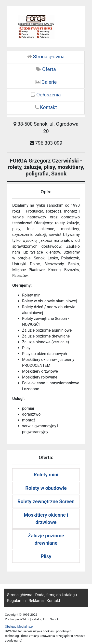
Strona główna (46, 57)
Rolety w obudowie (46, 488)
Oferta (46, 69)
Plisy (46, 556)
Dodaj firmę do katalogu (56, 595)
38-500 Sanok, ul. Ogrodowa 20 (46, 128)
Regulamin (16, 601)
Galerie (46, 82)
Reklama (36, 601)
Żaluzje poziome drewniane (46, 539)
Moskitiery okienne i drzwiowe (46, 519)
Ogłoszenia (46, 95)
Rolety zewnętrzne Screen (46, 501)
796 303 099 (46, 143)
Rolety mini (46, 475)
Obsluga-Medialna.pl (19, 627)
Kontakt (46, 107)
